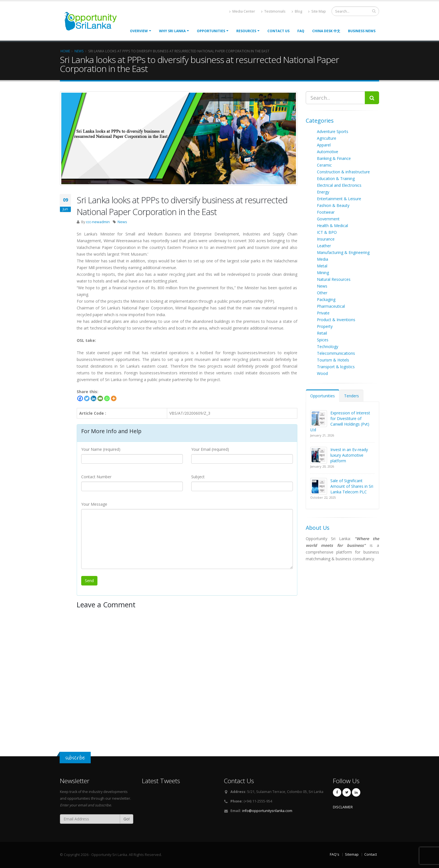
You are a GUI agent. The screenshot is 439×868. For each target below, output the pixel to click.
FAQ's (335, 854)
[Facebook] (80, 398)
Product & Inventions (336, 320)
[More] (114, 398)
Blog (297, 11)
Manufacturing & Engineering (343, 252)
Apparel (324, 145)
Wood (322, 373)
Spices (323, 340)
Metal (322, 266)
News (122, 222)
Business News (362, 31)
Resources (246, 31)
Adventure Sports (333, 131)
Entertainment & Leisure (339, 199)
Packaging (326, 299)
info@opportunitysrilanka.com (267, 811)
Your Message (94, 504)
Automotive (328, 152)
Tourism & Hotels (333, 360)
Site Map (317, 11)
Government (328, 219)
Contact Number (96, 477)
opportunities (211, 31)
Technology (328, 347)
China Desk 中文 (326, 31)
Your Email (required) (210, 449)
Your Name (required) (101, 449)
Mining (323, 273)
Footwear (326, 212)
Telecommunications (336, 353)
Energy (323, 192)
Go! (127, 819)
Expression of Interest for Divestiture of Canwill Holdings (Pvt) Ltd (340, 421)
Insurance (326, 239)
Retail (322, 333)
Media (323, 259)
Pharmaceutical (331, 306)
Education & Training (336, 179)
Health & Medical (332, 226)
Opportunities (323, 396)
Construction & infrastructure (343, 172)
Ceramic (324, 165)
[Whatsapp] (107, 398)
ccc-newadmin (98, 222)
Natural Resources (334, 279)
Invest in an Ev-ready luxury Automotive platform (349, 455)
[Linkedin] (94, 398)
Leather (324, 246)
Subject (198, 477)
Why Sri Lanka (172, 31)
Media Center (242, 11)
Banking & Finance (334, 158)
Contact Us (278, 31)
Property (325, 326)
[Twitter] (87, 398)
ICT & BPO (327, 232)
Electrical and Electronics (339, 185)
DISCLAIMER (343, 807)
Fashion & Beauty (333, 205)
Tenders (352, 396)
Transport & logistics (336, 367)
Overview (139, 31)
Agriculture (327, 138)
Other (322, 293)
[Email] (100, 398)
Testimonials (273, 11)
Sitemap (352, 854)
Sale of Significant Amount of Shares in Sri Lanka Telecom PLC (352, 486)
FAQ (301, 31)
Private (323, 313)
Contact (371, 854)
